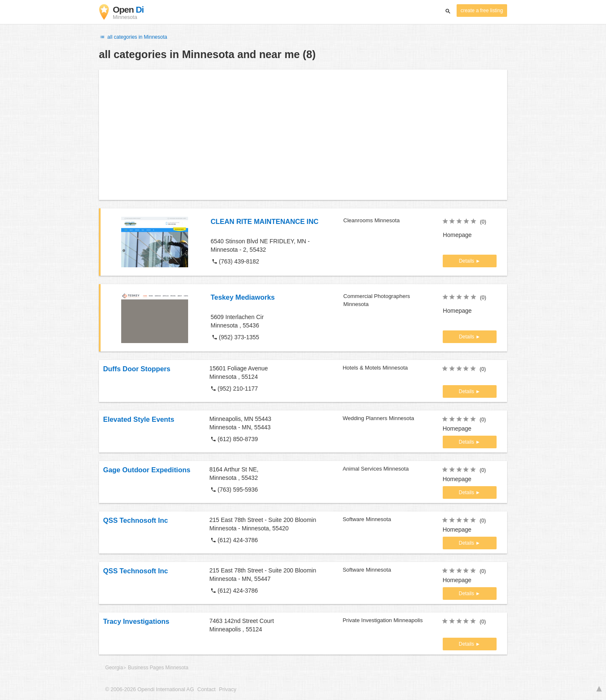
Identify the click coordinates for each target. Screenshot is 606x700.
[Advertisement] (303, 135)
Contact (206, 689)
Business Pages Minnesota (158, 668)
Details (467, 261)
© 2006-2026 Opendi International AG (150, 689)
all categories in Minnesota (133, 37)
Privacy (227, 689)
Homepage (457, 235)
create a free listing (482, 11)
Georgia (114, 668)
